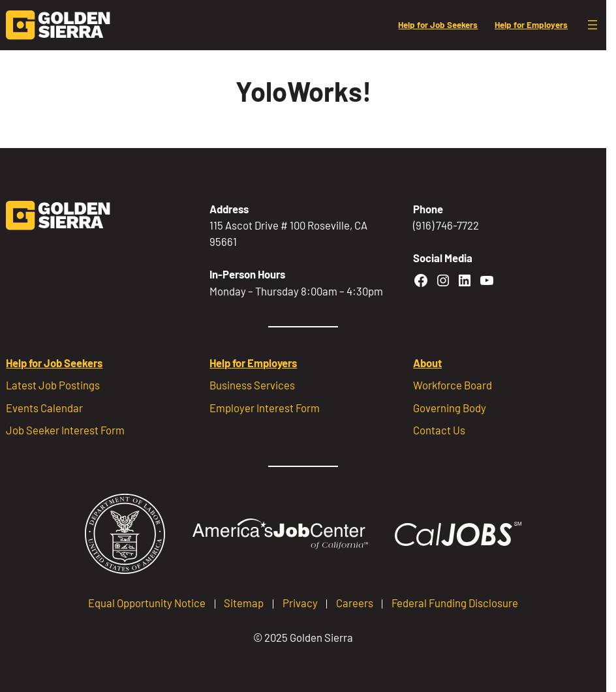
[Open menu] (593, 25)
